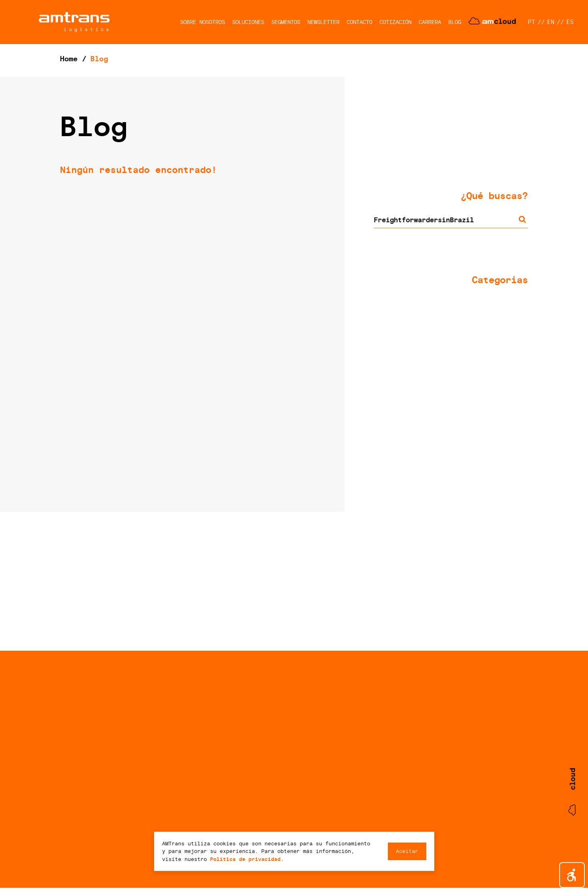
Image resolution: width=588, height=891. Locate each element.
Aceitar (407, 851)
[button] (572, 875)
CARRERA (430, 22)
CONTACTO (359, 22)
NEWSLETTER (323, 22)
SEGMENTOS (286, 22)
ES (570, 22)
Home (68, 59)
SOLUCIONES (248, 22)
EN (551, 22)
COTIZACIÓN (395, 22)
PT (532, 22)
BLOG (455, 22)
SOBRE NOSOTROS (203, 22)
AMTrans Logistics (74, 22)
